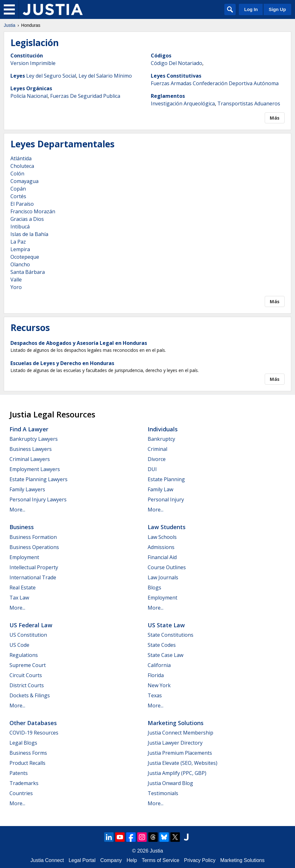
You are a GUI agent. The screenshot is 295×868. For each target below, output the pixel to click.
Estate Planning (166, 479)
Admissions (161, 547)
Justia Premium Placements (180, 753)
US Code (19, 645)
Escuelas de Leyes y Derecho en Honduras (62, 363)
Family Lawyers (27, 489)
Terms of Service (160, 860)
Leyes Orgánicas (31, 88)
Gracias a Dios (27, 219)
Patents (19, 773)
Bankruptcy (161, 439)
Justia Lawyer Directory (175, 743)
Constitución (27, 56)
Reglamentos (168, 96)
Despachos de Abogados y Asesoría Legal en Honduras (79, 343)
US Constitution (28, 635)
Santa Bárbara (28, 272)
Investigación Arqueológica (183, 103)
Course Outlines (167, 567)
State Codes (162, 645)
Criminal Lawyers (30, 459)
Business (22, 527)
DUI (152, 469)
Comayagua (24, 181)
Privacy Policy (200, 860)
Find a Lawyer (29, 429)
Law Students (167, 527)
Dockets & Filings (30, 695)
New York (159, 685)
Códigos (161, 56)
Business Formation (33, 537)
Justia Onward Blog (170, 783)
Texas (155, 695)
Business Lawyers (31, 449)
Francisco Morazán (33, 211)
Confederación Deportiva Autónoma (236, 83)
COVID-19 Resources (34, 733)
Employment (24, 557)
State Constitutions (171, 635)
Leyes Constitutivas (176, 76)
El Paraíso (22, 204)
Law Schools (162, 537)
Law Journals (163, 577)
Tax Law (19, 598)
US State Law (166, 625)
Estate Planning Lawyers (38, 479)
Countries (21, 793)
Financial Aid (162, 557)
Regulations (24, 655)
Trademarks (24, 783)
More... (17, 510)
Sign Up (277, 9)
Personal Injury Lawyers (38, 499)
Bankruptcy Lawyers (34, 439)
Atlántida (21, 158)
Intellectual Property (34, 567)
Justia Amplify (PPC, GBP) (177, 773)
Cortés (18, 196)
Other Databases (33, 723)
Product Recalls (27, 763)
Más (275, 118)
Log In (251, 9)
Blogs (154, 588)
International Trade (33, 577)
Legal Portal (82, 860)
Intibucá (20, 227)
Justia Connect (47, 860)
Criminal (157, 449)
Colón (17, 174)
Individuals (163, 429)
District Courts (27, 685)
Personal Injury (166, 499)
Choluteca (22, 166)
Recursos (30, 328)
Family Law (160, 489)
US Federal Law (31, 625)
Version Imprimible (33, 63)
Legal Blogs (23, 743)
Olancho (20, 264)
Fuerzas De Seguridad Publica (85, 96)
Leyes (18, 76)
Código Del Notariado (177, 63)
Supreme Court (28, 665)
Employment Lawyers (35, 469)
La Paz (18, 242)
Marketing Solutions (176, 723)
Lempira (20, 249)
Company (111, 860)
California (159, 665)
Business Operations (34, 547)
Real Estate (23, 588)
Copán (18, 189)
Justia (10, 25)
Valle (16, 280)
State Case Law (165, 655)
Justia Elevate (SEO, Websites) (183, 763)
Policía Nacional (29, 96)
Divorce (157, 459)
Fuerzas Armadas (171, 83)
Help (132, 860)
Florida (156, 675)
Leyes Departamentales (62, 144)
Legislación (35, 43)
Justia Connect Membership (180, 733)
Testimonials (163, 793)
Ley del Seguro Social (51, 76)
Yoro (16, 287)
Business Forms (28, 753)
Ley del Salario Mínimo (105, 76)
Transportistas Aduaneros (249, 103)
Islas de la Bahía (29, 234)
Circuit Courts (26, 675)
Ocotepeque (25, 257)
